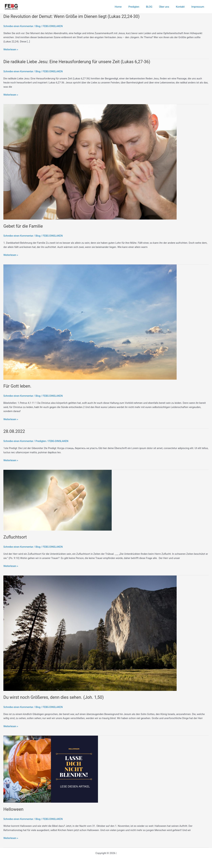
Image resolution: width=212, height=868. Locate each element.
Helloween (14, 809)
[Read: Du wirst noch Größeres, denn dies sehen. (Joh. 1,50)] (90, 633)
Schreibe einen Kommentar (19, 26)
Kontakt (183, 7)
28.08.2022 (14, 431)
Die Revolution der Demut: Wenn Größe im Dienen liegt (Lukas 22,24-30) (73, 16)
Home (127, 7)
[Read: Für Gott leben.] (90, 322)
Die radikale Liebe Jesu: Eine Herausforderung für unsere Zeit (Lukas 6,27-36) (79, 62)
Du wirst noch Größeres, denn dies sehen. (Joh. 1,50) (55, 697)
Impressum (199, 7)
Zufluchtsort (15, 537)
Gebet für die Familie (24, 226)
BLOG (155, 7)
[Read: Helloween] (51, 769)
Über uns (168, 7)
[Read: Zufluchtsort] (58, 500)
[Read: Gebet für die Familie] (90, 162)
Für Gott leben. (18, 386)
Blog (39, 26)
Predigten (141, 7)
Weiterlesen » (11, 50)
